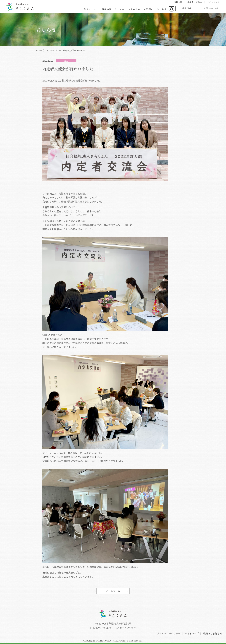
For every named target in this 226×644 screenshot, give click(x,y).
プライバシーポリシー (169, 633)
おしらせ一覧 (113, 591)
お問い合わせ (211, 8)
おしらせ (162, 9)
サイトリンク (213, 2)
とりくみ (120, 9)
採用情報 (187, 8)
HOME (39, 50)
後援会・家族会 (195, 2)
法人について (91, 9)
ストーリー (134, 9)
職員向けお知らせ (213, 633)
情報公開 (178, 2)
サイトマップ (192, 633)
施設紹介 (148, 9)
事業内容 (107, 9)
